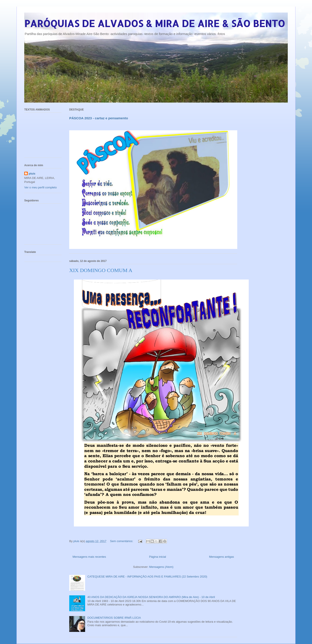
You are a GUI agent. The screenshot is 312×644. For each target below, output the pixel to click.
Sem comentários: (122, 541)
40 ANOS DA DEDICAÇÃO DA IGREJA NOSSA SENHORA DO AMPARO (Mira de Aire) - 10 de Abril (151, 597)
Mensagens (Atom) (161, 567)
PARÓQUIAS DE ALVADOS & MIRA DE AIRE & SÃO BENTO (155, 23)
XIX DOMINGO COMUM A (101, 270)
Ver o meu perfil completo (40, 187)
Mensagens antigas (221, 557)
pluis (32, 174)
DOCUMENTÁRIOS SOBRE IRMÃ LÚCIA (114, 618)
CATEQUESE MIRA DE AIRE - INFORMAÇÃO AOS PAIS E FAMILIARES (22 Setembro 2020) (147, 577)
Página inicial (158, 557)
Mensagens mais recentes (89, 557)
